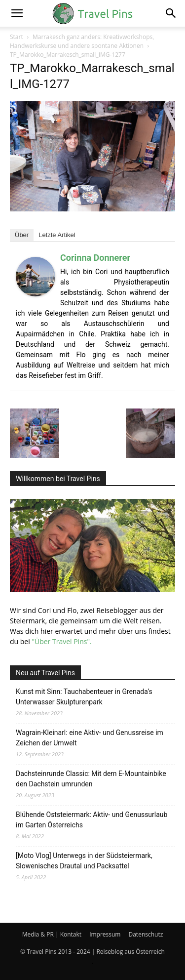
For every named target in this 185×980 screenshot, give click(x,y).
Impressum (105, 934)
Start (17, 37)
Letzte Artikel (57, 235)
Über (22, 235)
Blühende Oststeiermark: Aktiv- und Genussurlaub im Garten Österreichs (92, 820)
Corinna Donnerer (95, 258)
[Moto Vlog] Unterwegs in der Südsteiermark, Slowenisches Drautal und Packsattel (84, 861)
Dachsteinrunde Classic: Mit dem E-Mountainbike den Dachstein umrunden (91, 779)
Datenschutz (146, 934)
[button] (17, 13)
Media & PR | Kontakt (52, 934)
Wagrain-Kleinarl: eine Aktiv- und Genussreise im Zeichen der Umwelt (90, 738)
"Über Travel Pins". (61, 641)
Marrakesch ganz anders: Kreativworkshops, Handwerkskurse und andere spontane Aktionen (82, 41)
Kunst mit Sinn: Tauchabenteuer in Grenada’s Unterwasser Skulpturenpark (84, 697)
